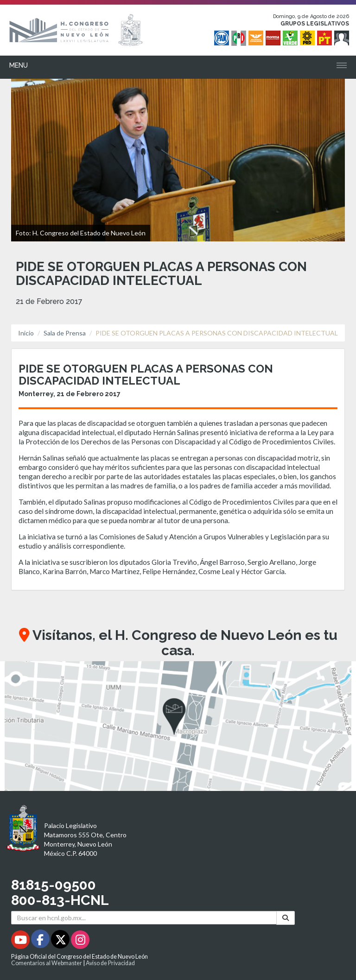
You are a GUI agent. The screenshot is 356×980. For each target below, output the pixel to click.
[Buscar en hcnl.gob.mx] (144, 918)
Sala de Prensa (65, 333)
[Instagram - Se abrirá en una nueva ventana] (80, 941)
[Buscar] (286, 918)
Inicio (26, 333)
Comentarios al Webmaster (47, 963)
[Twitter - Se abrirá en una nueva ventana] (61, 941)
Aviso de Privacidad (110, 963)
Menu (19, 65)
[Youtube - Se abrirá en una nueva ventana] (21, 941)
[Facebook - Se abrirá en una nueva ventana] (41, 941)
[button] (178, 726)
